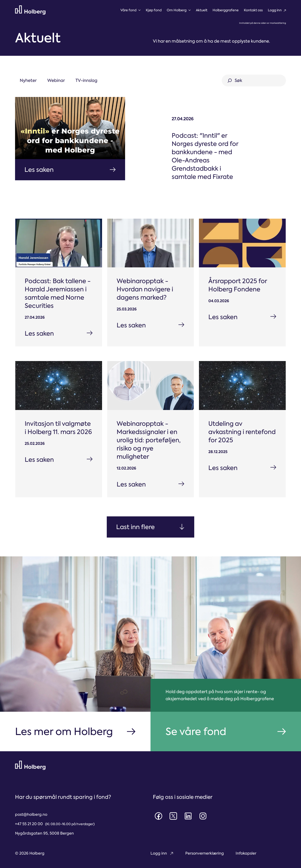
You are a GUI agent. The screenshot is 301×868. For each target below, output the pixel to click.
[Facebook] (158, 816)
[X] (173, 816)
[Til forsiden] (30, 10)
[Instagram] (203, 816)
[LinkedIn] (188, 816)
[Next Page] (150, 527)
